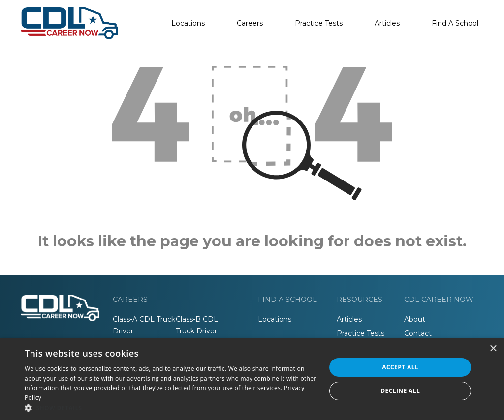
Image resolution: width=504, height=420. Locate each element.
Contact (418, 333)
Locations (188, 23)
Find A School (455, 23)
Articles (387, 23)
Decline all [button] (400, 391)
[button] (171, 408)
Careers (250, 23)
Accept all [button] (400, 367)
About (415, 319)
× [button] (493, 349)
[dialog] (252, 379)
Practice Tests (319, 23)
